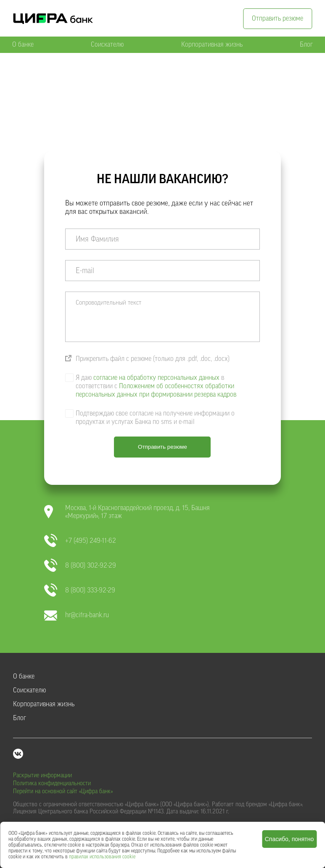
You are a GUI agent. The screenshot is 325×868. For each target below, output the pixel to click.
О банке (23, 45)
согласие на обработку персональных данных (156, 378)
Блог (306, 45)
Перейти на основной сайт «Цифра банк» (63, 792)
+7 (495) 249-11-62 (80, 541)
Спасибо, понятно (289, 839)
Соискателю (107, 45)
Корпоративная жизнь (212, 45)
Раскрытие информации (42, 776)
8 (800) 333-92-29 (80, 591)
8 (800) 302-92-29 (80, 566)
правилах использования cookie (102, 857)
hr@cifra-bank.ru (77, 615)
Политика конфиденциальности (52, 784)
